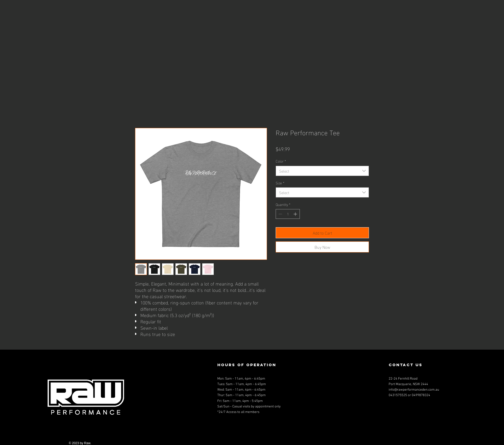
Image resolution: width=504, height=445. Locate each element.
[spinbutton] (288, 214)
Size (280, 183)
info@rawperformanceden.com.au (414, 390)
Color (281, 161)
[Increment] (296, 214)
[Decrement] (280, 214)
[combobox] (322, 171)
